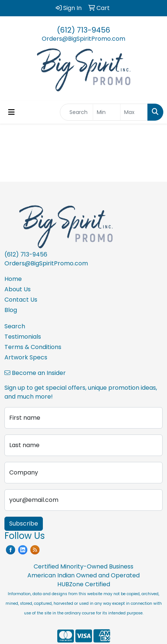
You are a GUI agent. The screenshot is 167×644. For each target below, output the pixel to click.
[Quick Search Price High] (134, 112)
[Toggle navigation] (11, 112)
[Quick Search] (76, 112)
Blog (11, 310)
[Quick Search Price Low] (107, 112)
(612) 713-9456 (83, 30)
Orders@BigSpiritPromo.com (83, 39)
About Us (18, 289)
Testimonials (23, 337)
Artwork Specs (26, 357)
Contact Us (21, 300)
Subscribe (24, 524)
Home (13, 279)
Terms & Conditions (33, 347)
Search (15, 326)
